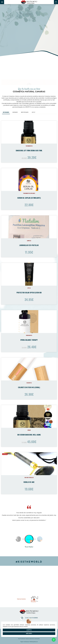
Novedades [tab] (15, 112)
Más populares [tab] (25, 112)
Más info (29, 633)
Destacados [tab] (6, 112)
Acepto (29, 630)
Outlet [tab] (34, 112)
